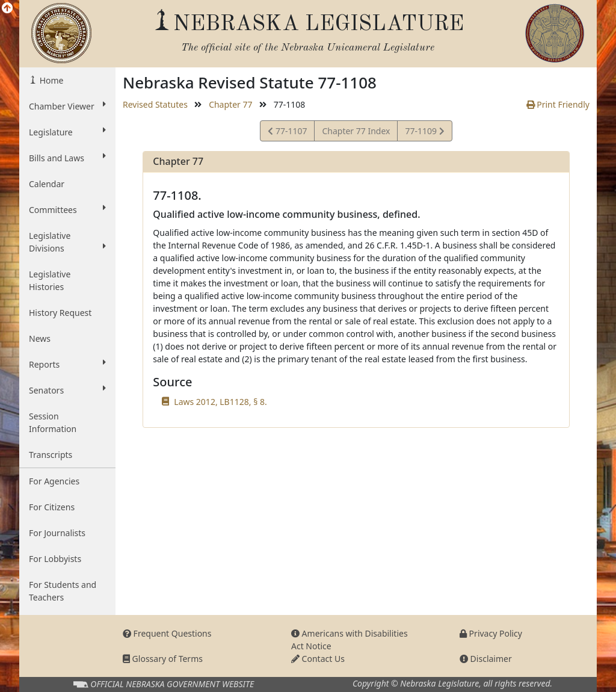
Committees (67, 209)
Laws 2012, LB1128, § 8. (220, 402)
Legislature (67, 132)
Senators (67, 390)
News (40, 338)
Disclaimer (486, 659)
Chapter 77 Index (356, 131)
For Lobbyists (55, 559)
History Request (60, 313)
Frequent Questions (167, 633)
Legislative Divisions (67, 242)
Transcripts (51, 455)
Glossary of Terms (163, 659)
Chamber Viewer (67, 106)
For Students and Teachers (63, 591)
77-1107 (287, 133)
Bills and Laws (67, 158)
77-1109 (424, 133)
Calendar (47, 184)
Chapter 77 (230, 104)
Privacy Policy (491, 633)
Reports (67, 364)
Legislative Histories (50, 280)
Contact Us (318, 659)
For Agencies (54, 481)
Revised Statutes (155, 104)
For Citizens (52, 507)
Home (50, 80)
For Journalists (57, 533)
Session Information (53, 422)
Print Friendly (558, 104)
